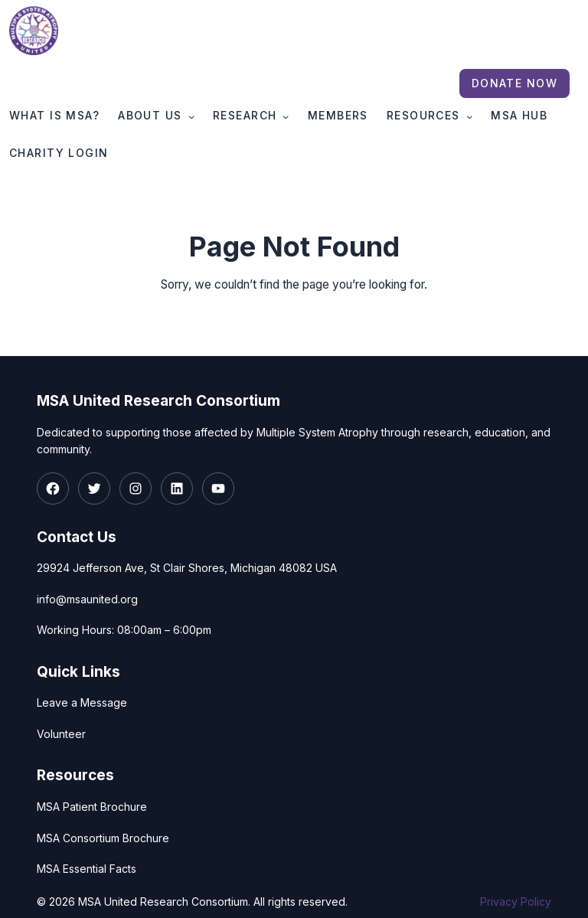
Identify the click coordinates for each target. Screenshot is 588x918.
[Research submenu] (286, 116)
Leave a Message (82, 703)
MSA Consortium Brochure (103, 838)
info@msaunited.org (87, 599)
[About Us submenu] (191, 116)
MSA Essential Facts (87, 869)
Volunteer (61, 734)
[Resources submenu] (469, 116)
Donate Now (514, 83)
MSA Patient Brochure (92, 807)
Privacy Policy (516, 902)
